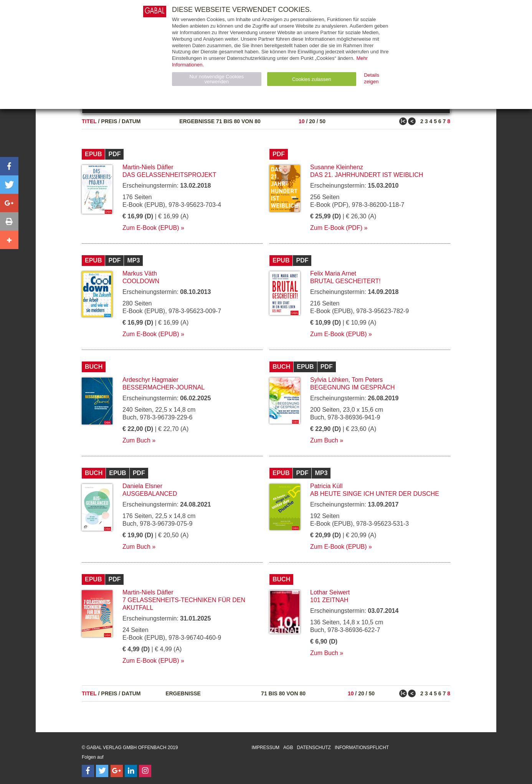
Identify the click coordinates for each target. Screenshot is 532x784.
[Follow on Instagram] (145, 771)
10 (302, 121)
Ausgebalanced (150, 494)
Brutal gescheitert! (345, 281)
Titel (89, 121)
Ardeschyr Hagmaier (150, 380)
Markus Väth (140, 273)
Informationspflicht (362, 748)
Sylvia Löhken (329, 380)
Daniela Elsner (142, 486)
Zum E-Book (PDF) (336, 228)
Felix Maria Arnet (333, 273)
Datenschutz (314, 748)
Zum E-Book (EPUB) (151, 228)
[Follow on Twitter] (102, 771)
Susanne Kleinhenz (337, 167)
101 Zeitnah (329, 600)
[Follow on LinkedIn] (131, 771)
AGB (288, 748)
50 (322, 121)
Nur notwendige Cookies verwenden (216, 79)
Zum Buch (136, 440)
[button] (9, 166)
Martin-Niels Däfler (148, 167)
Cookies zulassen (312, 79)
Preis (109, 121)
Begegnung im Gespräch (352, 387)
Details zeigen (372, 78)
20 (312, 121)
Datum (131, 121)
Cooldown (141, 281)
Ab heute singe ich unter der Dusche (375, 494)
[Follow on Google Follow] (117, 771)
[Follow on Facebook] (88, 771)
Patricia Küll (326, 486)
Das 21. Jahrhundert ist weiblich (367, 175)
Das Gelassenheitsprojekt (169, 175)
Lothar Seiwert (330, 592)
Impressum (265, 748)
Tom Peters (367, 380)
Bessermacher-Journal (164, 387)
